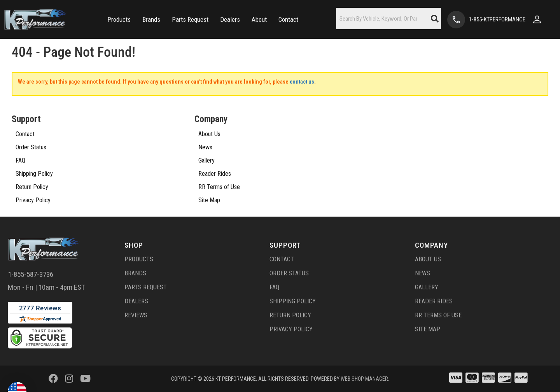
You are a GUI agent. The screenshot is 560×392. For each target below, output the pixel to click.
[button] (119, 20)
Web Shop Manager (364, 379)
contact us (302, 82)
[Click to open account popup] (537, 19)
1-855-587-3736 (31, 274)
